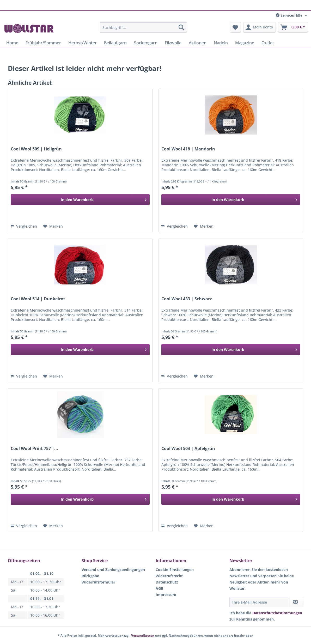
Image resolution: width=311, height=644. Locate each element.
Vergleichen (24, 226)
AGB (159, 588)
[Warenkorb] (293, 27)
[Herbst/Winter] (83, 43)
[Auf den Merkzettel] (53, 226)
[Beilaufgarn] (115, 43)
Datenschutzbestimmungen (277, 613)
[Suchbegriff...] (143, 27)
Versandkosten (143, 636)
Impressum (166, 595)
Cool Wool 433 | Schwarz (187, 299)
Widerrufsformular (98, 582)
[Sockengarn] (146, 43)
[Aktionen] (198, 43)
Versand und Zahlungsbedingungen (113, 570)
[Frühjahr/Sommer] (43, 43)
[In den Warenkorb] (80, 200)
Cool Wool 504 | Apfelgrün (188, 449)
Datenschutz (167, 582)
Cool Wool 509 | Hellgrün (36, 149)
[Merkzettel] (235, 27)
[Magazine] (245, 43)
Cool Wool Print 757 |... (34, 449)
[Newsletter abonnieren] (295, 602)
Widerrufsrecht (169, 576)
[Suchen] (181, 27)
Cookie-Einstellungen (175, 570)
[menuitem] (143, 30)
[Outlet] (268, 43)
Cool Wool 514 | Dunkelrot (38, 299)
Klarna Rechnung (146, 4)
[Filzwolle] (173, 43)
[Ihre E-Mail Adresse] (259, 602)
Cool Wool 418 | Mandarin (188, 149)
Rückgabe (90, 576)
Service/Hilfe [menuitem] (290, 15)
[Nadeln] (221, 43)
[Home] (12, 43)
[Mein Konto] (260, 27)
